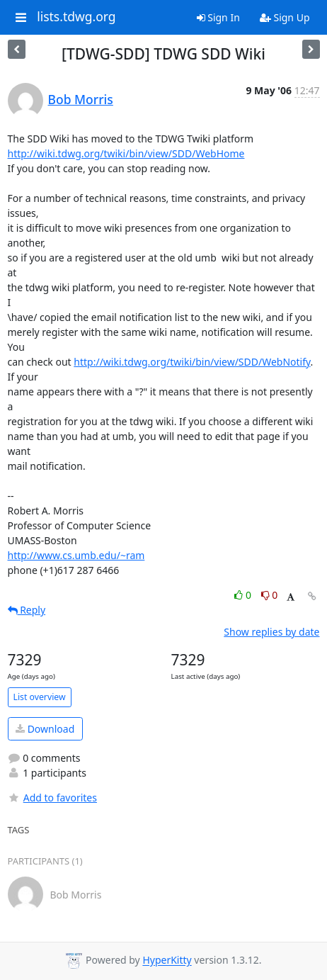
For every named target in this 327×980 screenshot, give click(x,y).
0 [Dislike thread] (270, 595)
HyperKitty (167, 961)
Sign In (218, 17)
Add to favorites (52, 798)
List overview (40, 697)
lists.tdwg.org (76, 17)
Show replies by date (271, 632)
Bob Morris (81, 99)
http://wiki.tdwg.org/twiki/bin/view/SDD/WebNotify (192, 362)
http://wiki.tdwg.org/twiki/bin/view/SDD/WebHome (126, 153)
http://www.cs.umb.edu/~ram (76, 555)
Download (45, 729)
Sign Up (285, 17)
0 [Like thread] (244, 595)
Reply (27, 610)
